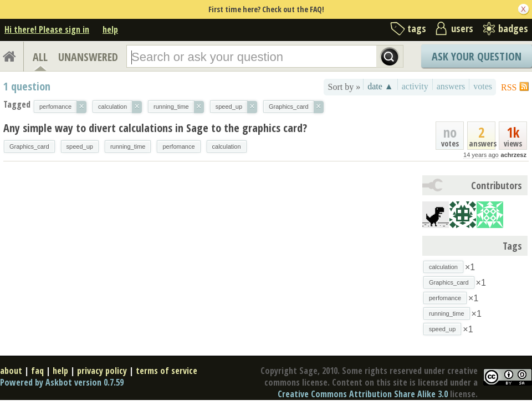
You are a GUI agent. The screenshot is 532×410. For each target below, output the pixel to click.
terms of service (167, 371)
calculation (227, 146)
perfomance (178, 146)
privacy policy (102, 371)
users (462, 28)
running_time (128, 146)
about (11, 371)
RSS (509, 87)
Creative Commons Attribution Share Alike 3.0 (363, 394)
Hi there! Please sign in (47, 29)
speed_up (80, 146)
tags (417, 28)
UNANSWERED (88, 57)
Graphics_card (29, 146)
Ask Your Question (477, 56)
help (110, 29)
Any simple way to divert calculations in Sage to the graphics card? (155, 128)
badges (513, 28)
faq (37, 371)
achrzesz (514, 155)
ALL (40, 57)
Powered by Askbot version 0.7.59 (62, 382)
